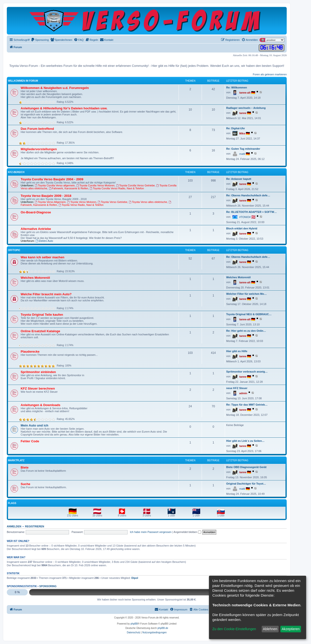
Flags (12, 503)
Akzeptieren (291, 629)
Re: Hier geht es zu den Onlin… (246, 331)
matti (242, 154)
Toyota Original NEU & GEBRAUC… (249, 314)
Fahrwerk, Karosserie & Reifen (69, 188)
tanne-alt (245, 93)
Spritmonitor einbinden (38, 372)
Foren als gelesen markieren (270, 74)
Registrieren (35, 526)
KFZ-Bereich (16, 172)
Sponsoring (48, 586)
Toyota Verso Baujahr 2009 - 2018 (46, 196)
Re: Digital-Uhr (236, 128)
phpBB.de (163, 628)
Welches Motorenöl (35, 278)
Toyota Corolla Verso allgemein (55, 185)
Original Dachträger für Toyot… (246, 484)
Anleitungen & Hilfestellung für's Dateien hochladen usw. (64, 108)
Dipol (135, 578)
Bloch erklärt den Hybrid (242, 228)
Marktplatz (16, 460)
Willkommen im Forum (23, 81)
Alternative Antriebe (36, 229)
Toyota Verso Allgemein (50, 202)
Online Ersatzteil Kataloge (40, 331)
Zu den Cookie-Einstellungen (234, 629)
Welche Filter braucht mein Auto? (46, 294)
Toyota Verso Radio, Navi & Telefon (81, 205)
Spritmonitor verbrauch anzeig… (247, 372)
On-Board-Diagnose (36, 212)
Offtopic (14, 250)
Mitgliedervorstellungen (39, 149)
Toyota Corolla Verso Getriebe (136, 185)
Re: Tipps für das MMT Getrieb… (247, 405)
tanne (243, 113)
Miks (242, 133)
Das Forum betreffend (37, 129)
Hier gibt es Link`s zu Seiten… (245, 441)
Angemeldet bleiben (187, 532)
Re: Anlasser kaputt (239, 179)
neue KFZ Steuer (237, 388)
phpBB (134, 624)
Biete (25, 467)
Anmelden (14, 526)
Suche (26, 484)
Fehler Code (30, 441)
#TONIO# (245, 217)
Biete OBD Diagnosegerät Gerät (246, 467)
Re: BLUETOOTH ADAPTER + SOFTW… (251, 212)
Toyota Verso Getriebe (112, 202)
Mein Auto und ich (35, 425)
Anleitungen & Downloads (40, 405)
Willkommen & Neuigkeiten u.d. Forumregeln (55, 88)
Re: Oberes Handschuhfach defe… (248, 195)
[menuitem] (40, 40)
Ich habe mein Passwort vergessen (151, 532)
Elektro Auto (44, 241)
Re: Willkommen (237, 87)
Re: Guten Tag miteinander (243, 149)
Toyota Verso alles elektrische (148, 202)
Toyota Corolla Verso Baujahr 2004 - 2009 (52, 179)
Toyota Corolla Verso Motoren (95, 185)
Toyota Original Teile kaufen (42, 315)
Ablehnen (270, 629)
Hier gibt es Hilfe (237, 351)
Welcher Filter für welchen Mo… (246, 294)
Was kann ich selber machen (43, 257)
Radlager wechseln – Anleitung (246, 108)
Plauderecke (30, 352)
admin (243, 393)
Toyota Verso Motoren (82, 202)
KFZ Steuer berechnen (38, 388)
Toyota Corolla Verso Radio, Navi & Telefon (117, 188)
